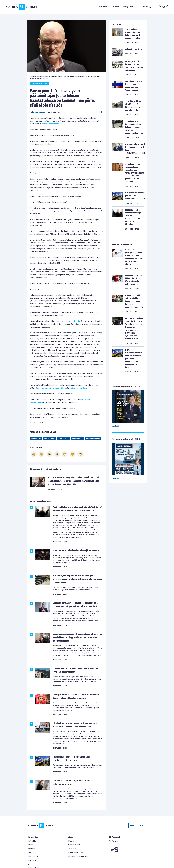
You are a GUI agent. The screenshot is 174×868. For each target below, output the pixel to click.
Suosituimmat (103, 7)
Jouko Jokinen (78, 438)
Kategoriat (130, 7)
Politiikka (34, 112)
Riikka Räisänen (63, 438)
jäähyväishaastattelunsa (53, 124)
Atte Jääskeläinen (93, 438)
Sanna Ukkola (49, 438)
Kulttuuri (32, 860)
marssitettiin (75, 321)
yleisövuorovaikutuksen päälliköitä (51, 388)
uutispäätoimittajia (78, 388)
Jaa (100, 112)
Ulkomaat (32, 853)
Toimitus (72, 849)
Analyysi (42, 112)
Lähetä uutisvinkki (76, 853)
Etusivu (90, 7)
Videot (116, 7)
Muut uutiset (33, 856)
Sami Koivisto (36, 438)
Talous (31, 845)
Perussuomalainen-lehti (78, 856)
